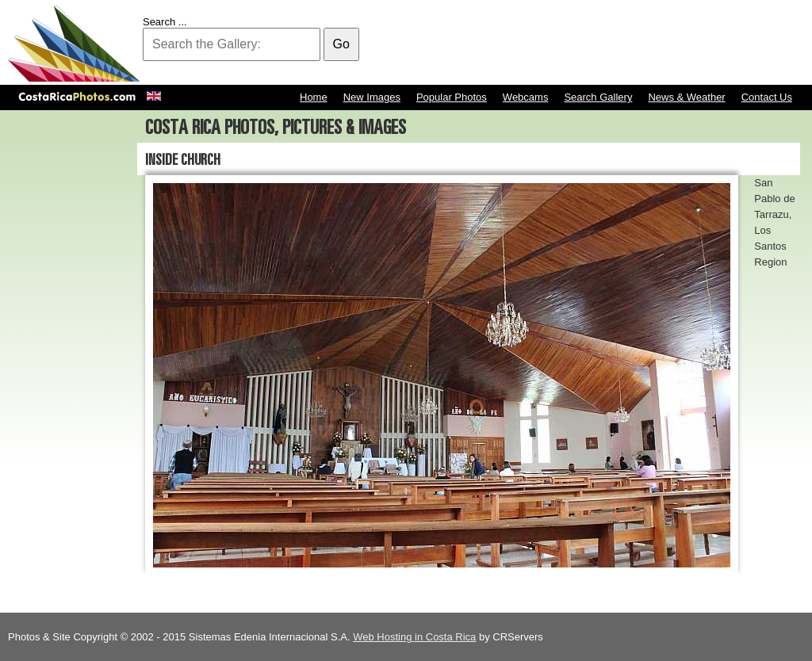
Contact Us (767, 97)
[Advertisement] (515, 44)
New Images (372, 97)
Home (314, 97)
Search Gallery (598, 97)
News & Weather (686, 97)
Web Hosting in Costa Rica (414, 637)
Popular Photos (452, 97)
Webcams (526, 97)
